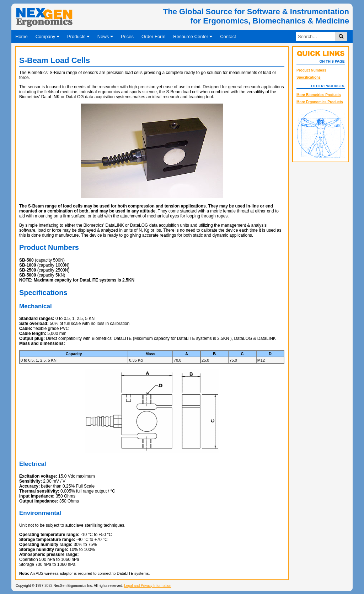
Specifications (309, 77)
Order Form (153, 36)
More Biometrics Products (318, 95)
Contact (228, 36)
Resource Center (193, 36)
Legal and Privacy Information (148, 586)
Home (22, 36)
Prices (127, 36)
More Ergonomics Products (320, 102)
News (105, 36)
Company (47, 36)
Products (78, 36)
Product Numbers (311, 70)
